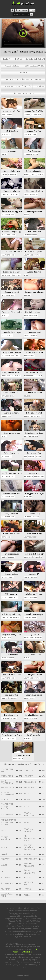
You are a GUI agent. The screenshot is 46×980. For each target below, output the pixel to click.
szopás (10, 336)
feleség (27, 396)
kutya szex (6, 134)
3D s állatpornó (35, 66)
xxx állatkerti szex (10, 597)
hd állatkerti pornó (30, 838)
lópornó (5, 718)
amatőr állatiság (29, 865)
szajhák (5, 889)
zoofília (40, 86)
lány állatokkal (31, 315)
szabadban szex (31, 577)
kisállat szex (28, 883)
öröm (26, 215)
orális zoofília (8, 396)
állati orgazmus (24, 93)
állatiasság (12, 66)
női (26, 456)
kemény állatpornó (7, 794)
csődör (36, 517)
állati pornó (29, 698)
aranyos (28, 517)
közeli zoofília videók (33, 638)
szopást (5, 315)
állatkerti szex (8, 215)
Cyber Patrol (27, 952)
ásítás (27, 895)
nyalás (27, 114)
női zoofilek (29, 356)
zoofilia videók (30, 618)
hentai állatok (30, 134)
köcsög (27, 295)
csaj (18, 356)
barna (4, 799)
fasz (4, 235)
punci (18, 59)
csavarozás (36, 114)
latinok (11, 557)
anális (23, 73)
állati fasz (29, 255)
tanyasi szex (7, 114)
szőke (4, 436)
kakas (4, 174)
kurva (7, 59)
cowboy (31, 456)
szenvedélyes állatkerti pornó (24, 80)
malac (4, 154)
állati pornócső (31, 195)
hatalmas (28, 497)
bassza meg (6, 416)
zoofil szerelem (35, 59)
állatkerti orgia (31, 154)
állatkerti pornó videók (17, 86)
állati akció (8, 883)
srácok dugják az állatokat (30, 847)
